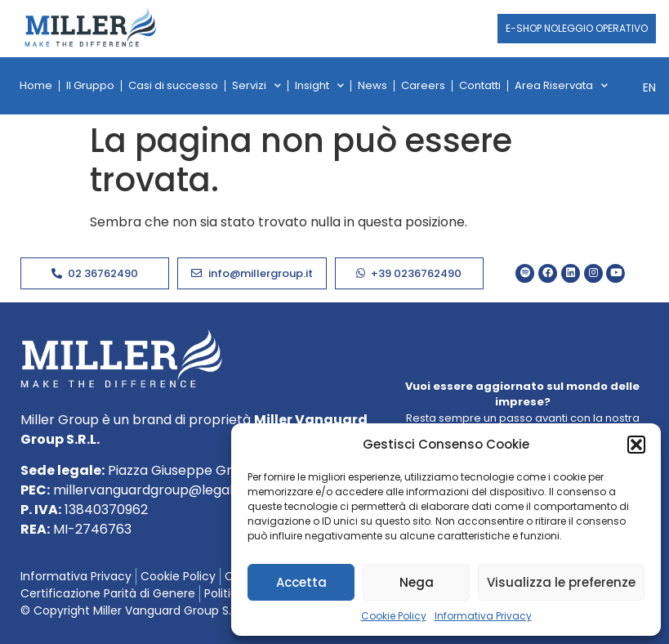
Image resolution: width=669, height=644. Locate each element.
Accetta (301, 582)
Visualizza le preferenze (561, 582)
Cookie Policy (394, 616)
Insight (319, 85)
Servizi (256, 85)
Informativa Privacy (483, 616)
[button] (636, 445)
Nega (417, 582)
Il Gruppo (90, 85)
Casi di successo (173, 85)
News (372, 85)
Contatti (480, 85)
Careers (423, 85)
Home (36, 85)
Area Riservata (561, 85)
